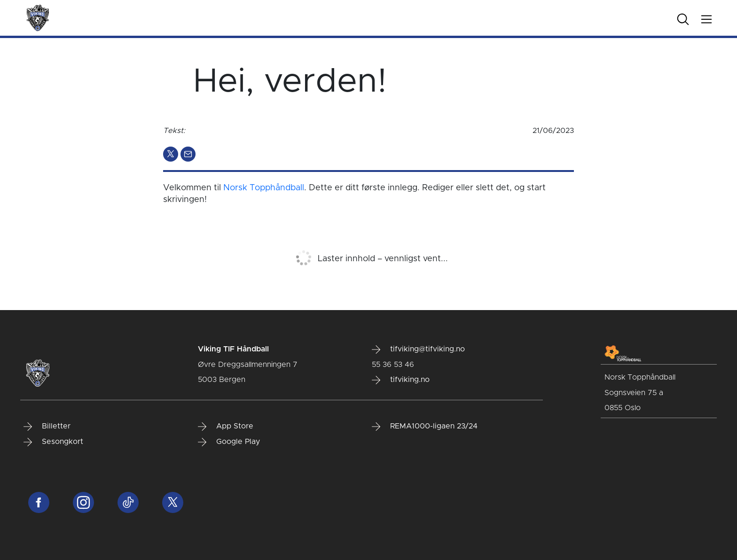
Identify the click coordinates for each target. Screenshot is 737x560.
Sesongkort (53, 442)
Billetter (47, 427)
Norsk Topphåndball (264, 188)
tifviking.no (401, 380)
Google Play (229, 442)
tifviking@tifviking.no (418, 350)
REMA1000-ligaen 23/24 (425, 427)
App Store (226, 427)
